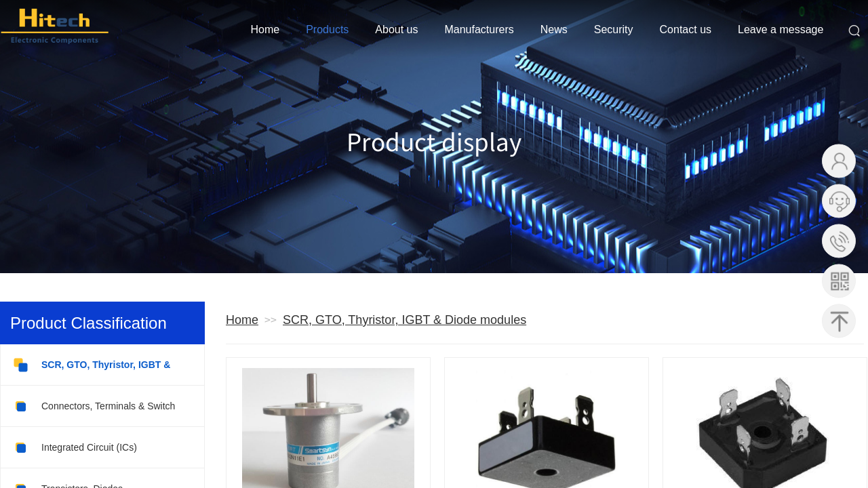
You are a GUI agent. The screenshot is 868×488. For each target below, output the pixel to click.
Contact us (686, 29)
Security (614, 29)
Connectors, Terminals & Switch (94, 406)
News (554, 29)
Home (265, 29)
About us (396, 29)
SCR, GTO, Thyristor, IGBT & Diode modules (405, 320)
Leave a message (781, 29)
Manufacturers (479, 29)
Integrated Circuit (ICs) (75, 448)
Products (327, 29)
